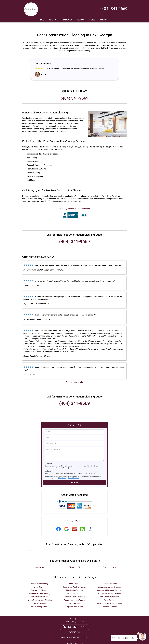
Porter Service (109, 594)
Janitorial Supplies (109, 600)
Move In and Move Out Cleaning (109, 597)
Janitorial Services (109, 577)
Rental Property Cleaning (40, 600)
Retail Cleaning (40, 597)
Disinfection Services (75, 584)
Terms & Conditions (74, 471)
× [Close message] (136, 636)
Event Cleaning (40, 580)
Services (54, 21)
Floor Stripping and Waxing (75, 594)
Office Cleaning (75, 577)
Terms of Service (90, 639)
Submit (74, 476)
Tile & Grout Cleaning (40, 584)
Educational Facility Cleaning (109, 587)
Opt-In (49, 465)
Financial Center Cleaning (75, 590)
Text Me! (50, 457)
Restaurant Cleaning (75, 587)
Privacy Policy (62, 471)
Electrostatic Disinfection (40, 590)
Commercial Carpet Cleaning (109, 580)
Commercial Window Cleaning (74, 580)
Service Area (67, 20)
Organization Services (74, 600)
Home (42, 20)
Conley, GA (40, 561)
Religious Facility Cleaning (40, 587)
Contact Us (105, 20)
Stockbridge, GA (109, 561)
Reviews (80, 20)
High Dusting (74, 597)
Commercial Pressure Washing (109, 584)
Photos (92, 20)
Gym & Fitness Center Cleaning (40, 594)
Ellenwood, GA (75, 561)
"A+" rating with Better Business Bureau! (74, 202)
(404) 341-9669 (114, 9)
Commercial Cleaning (40, 577)
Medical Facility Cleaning (109, 590)
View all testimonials (74, 376)
